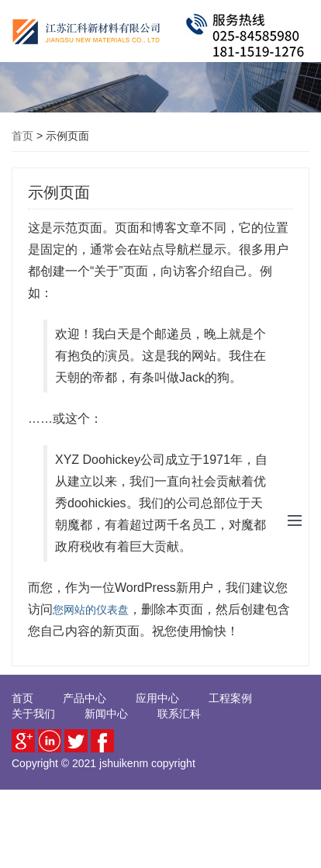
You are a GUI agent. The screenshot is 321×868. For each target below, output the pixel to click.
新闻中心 (106, 714)
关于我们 (33, 714)
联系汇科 (179, 714)
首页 (22, 136)
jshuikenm (124, 763)
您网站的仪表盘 (91, 610)
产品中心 (85, 698)
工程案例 (230, 698)
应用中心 (157, 698)
